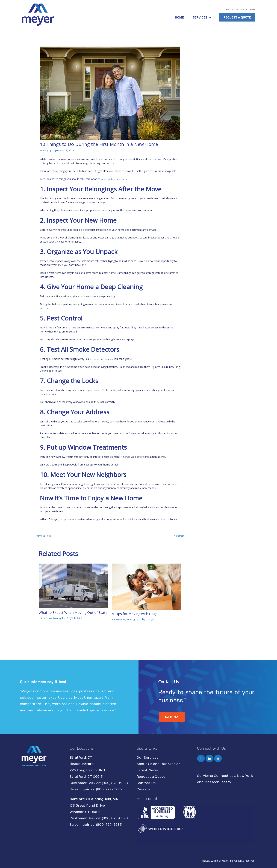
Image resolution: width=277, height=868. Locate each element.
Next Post (180, 536)
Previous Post (42, 536)
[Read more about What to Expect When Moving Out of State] (73, 586)
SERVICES (202, 17)
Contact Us (146, 783)
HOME (179, 17)
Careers (143, 789)
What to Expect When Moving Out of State (69, 614)
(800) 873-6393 (115, 783)
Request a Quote (151, 777)
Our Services (148, 758)
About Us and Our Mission (159, 764)
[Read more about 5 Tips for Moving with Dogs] (147, 586)
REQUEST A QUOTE (237, 17)
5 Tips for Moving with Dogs (136, 614)
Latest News (46, 621)
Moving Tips (47, 150)
